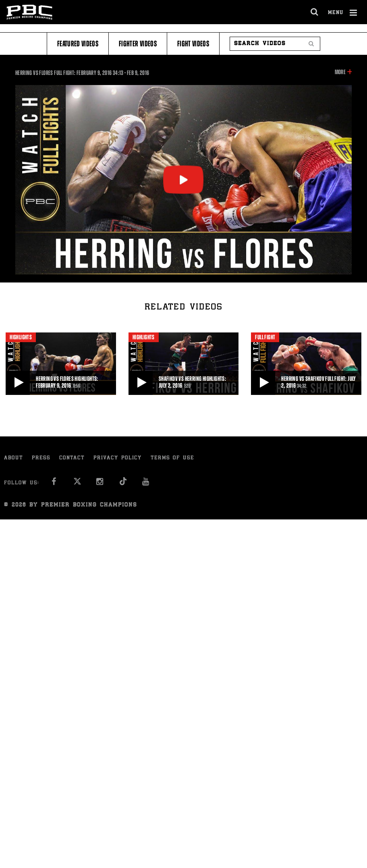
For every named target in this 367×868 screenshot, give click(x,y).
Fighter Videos (138, 44)
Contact (72, 458)
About (13, 458)
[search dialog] (315, 12)
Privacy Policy (118, 458)
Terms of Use (172, 458)
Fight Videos (193, 44)
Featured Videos (78, 44)
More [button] (340, 72)
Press (41, 458)
